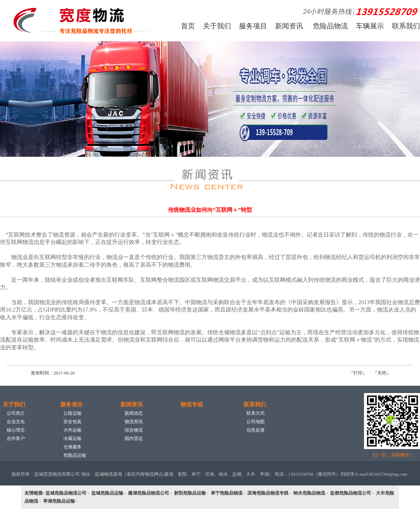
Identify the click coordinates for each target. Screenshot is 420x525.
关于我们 (217, 26)
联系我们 (406, 26)
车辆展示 (370, 26)
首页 (188, 26)
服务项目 (253, 26)
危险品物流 (330, 26)
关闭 (382, 373)
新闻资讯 (289, 26)
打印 (358, 373)
